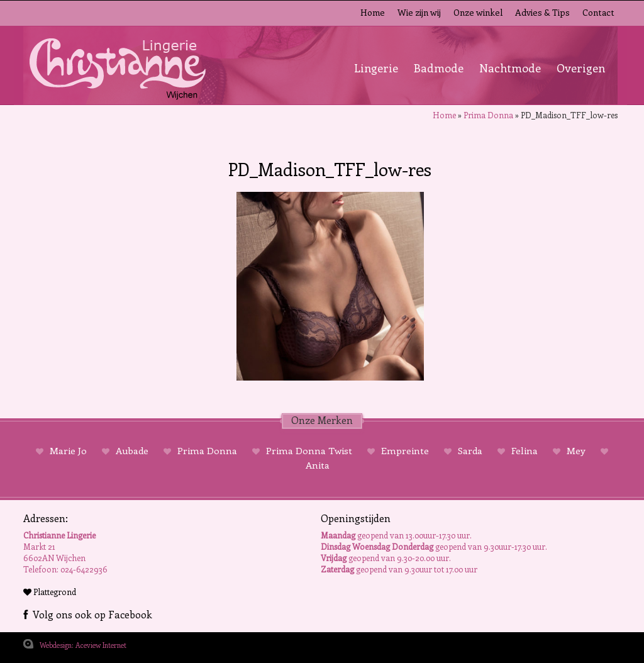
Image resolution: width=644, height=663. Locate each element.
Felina (525, 450)
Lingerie (376, 68)
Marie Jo (68, 450)
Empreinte (405, 450)
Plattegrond (50, 592)
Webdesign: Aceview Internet (83, 645)
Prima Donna (488, 115)
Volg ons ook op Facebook (88, 614)
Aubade (132, 450)
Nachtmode (510, 68)
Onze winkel (478, 12)
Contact (598, 12)
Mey (576, 450)
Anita (318, 465)
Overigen (581, 68)
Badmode (439, 68)
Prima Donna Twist (309, 450)
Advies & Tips (542, 12)
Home (373, 12)
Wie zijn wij (419, 12)
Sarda (470, 450)
